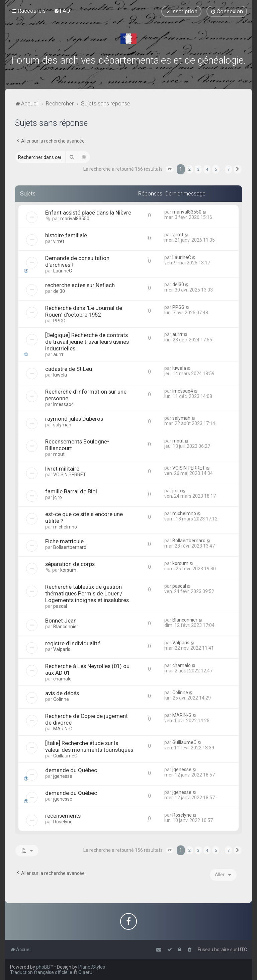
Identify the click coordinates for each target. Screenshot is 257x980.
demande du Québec (71, 770)
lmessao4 (64, 404)
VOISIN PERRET (70, 475)
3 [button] (198, 169)
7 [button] (228, 169)
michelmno (65, 527)
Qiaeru (85, 972)
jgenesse (63, 776)
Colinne (61, 699)
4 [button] (207, 169)
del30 (59, 291)
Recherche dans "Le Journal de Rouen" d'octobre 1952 (84, 311)
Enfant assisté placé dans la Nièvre (88, 213)
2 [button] (190, 169)
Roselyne (63, 822)
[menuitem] (62, 11)
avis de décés (62, 693)
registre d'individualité (73, 643)
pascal (60, 606)
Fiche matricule (64, 541)
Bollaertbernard (70, 547)
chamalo (62, 679)
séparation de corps (70, 564)
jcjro (58, 497)
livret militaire (62, 469)
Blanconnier (66, 627)
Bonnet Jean (61, 621)
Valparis (62, 649)
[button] (170, 169)
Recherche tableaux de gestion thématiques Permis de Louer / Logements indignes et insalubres (87, 593)
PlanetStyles (92, 967)
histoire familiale (66, 235)
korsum (68, 570)
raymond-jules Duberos (74, 419)
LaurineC (63, 271)
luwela (60, 375)
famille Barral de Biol (71, 491)
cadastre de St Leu (69, 369)
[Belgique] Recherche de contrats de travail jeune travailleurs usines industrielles (87, 342)
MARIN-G (63, 729)
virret (59, 241)
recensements (63, 816)
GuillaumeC (65, 756)
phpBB (43, 967)
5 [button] (216, 169)
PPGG (59, 321)
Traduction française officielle (41, 972)
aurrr (58, 354)
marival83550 (75, 219)
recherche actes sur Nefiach (80, 285)
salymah (62, 425)
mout (59, 454)
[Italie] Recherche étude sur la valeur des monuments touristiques (89, 746)
